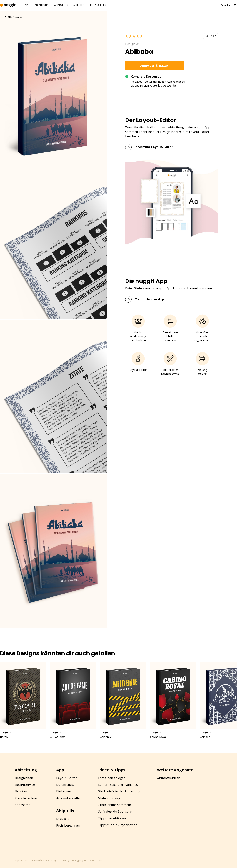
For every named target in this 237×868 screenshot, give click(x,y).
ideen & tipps (98, 5)
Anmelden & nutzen (155, 65)
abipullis (79, 5)
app (27, 5)
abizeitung (42, 5)
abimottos (61, 5)
